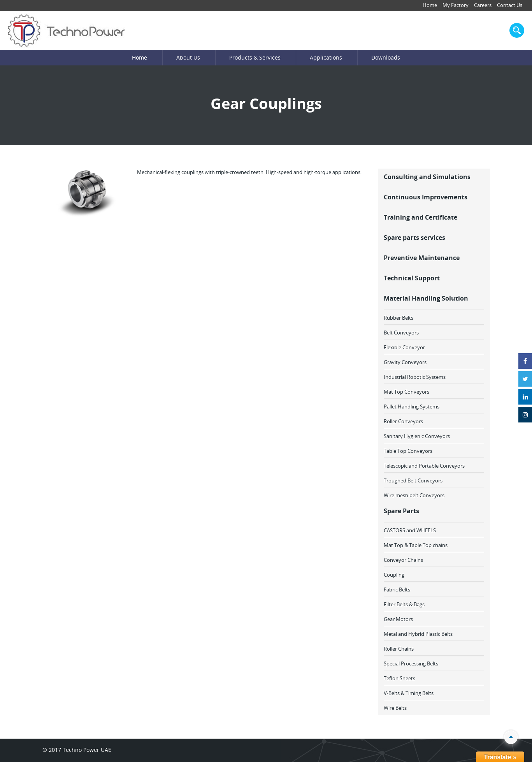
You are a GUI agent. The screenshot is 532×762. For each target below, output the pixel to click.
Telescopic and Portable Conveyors (424, 466)
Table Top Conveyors (408, 451)
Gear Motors (398, 619)
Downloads (386, 57)
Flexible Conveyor (404, 347)
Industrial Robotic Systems (415, 377)
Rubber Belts (399, 318)
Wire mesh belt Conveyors (414, 495)
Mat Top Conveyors (406, 392)
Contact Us (510, 5)
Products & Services (255, 57)
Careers (483, 5)
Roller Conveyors (403, 421)
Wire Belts (395, 708)
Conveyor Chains (403, 560)
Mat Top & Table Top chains (416, 545)
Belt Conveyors (401, 333)
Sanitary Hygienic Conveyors (417, 436)
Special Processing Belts (411, 663)
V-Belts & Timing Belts (409, 693)
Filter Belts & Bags (404, 604)
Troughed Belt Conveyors (413, 480)
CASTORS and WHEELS (410, 530)
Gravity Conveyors (405, 362)
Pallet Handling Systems (412, 407)
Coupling (394, 575)
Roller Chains (399, 649)
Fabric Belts (397, 590)
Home (430, 5)
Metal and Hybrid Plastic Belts (418, 634)
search (517, 30)
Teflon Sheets (399, 678)
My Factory (456, 5)
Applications (326, 57)
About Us (188, 57)
